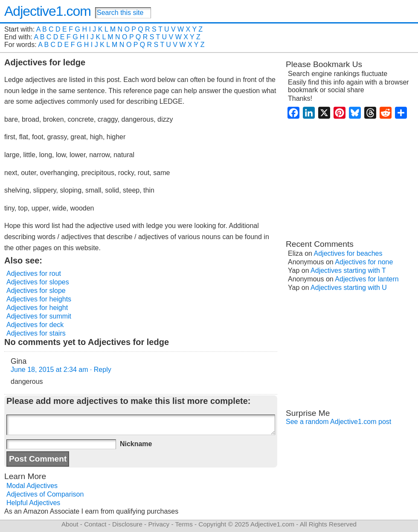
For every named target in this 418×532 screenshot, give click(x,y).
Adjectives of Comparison (45, 494)
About (70, 524)
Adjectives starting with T (348, 270)
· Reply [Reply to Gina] (101, 370)
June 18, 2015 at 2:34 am (49, 370)
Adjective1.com (48, 11)
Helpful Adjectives (33, 503)
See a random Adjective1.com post (338, 422)
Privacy (159, 524)
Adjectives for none (364, 262)
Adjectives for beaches (348, 253)
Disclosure (127, 524)
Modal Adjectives (32, 486)
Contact (95, 524)
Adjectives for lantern (367, 279)
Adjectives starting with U (349, 288)
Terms (184, 524)
